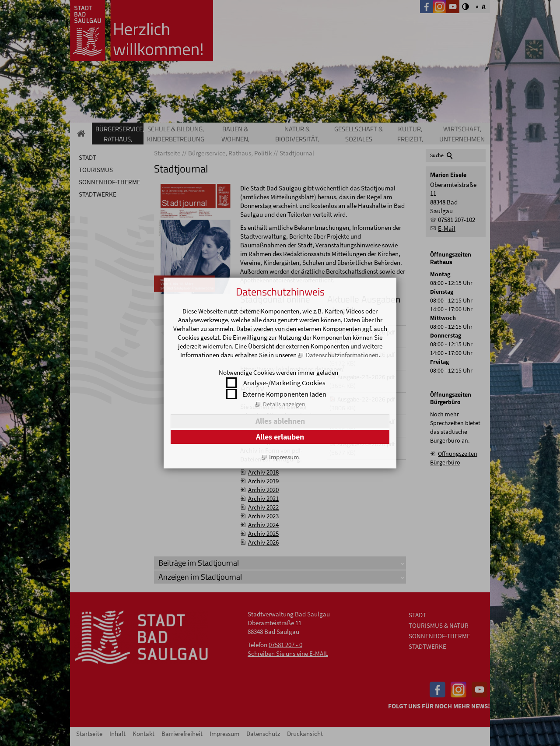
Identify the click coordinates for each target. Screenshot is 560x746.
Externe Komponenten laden (284, 394)
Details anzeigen (284, 404)
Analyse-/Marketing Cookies (284, 383)
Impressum (284, 457)
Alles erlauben (280, 437)
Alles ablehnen (280, 421)
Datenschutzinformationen (342, 355)
